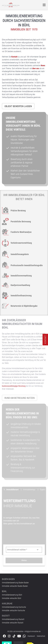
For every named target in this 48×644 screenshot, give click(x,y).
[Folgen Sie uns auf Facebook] (4, 613)
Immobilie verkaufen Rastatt (13, 600)
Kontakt (14, 57)
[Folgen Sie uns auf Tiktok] (14, 613)
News (43, 66)
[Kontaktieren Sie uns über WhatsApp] (24, 613)
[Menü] (44, 5)
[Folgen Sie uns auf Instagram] (9, 613)
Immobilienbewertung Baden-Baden (15, 560)
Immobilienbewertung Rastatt (13, 596)
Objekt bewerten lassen (18, 106)
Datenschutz (41, 613)
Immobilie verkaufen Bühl (11, 575)
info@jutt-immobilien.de (33, 609)
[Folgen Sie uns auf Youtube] (19, 613)
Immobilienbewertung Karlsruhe (14, 584)
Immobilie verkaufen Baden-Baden (15, 563)
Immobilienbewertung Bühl (12, 572)
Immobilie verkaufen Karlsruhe (13, 588)
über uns (36, 68)
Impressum (31, 613)
